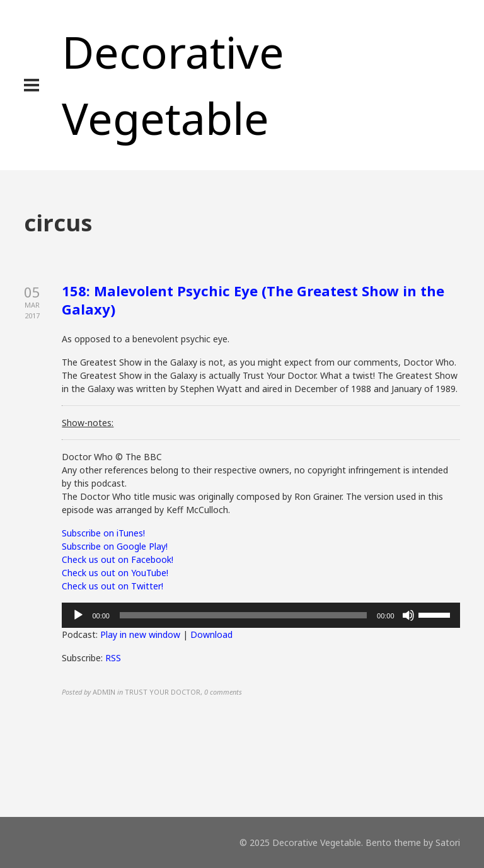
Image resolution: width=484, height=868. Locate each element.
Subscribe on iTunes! (103, 533)
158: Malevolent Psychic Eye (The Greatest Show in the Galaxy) (253, 300)
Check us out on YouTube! (115, 573)
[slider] (243, 615)
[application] (261, 615)
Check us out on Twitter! (112, 586)
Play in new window (140, 634)
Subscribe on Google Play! (115, 546)
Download (211, 634)
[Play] (78, 615)
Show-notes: (88, 423)
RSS (113, 658)
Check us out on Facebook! (118, 559)
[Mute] (408, 615)
